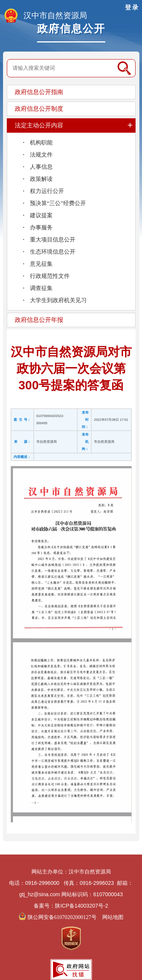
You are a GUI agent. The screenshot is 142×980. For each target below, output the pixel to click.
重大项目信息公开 (53, 240)
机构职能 (41, 143)
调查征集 (41, 288)
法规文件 (41, 155)
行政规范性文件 (50, 276)
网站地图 (113, 917)
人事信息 (41, 167)
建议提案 (41, 215)
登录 (132, 7)
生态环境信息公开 (53, 252)
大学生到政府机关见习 (58, 300)
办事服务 (41, 227)
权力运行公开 (47, 191)
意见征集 (41, 264)
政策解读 (41, 179)
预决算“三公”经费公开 (58, 203)
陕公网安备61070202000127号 (58, 917)
